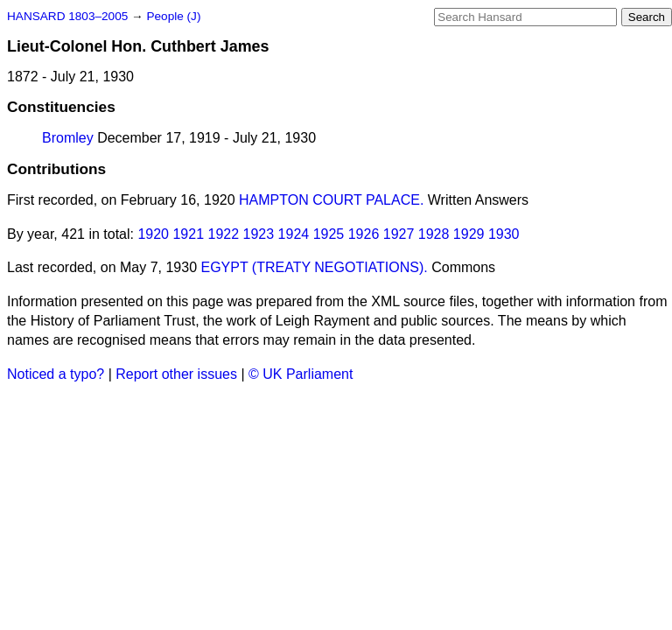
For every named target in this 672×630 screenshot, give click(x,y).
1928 (434, 234)
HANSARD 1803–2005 (67, 16)
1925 (329, 234)
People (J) (173, 16)
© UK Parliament (301, 374)
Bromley (68, 138)
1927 (399, 234)
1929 (469, 234)
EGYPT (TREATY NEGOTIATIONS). (314, 267)
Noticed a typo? (56, 374)
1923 (259, 234)
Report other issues (176, 374)
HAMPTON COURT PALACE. (331, 200)
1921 (188, 234)
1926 (364, 234)
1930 (504, 234)
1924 (294, 234)
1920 (153, 234)
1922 (224, 234)
